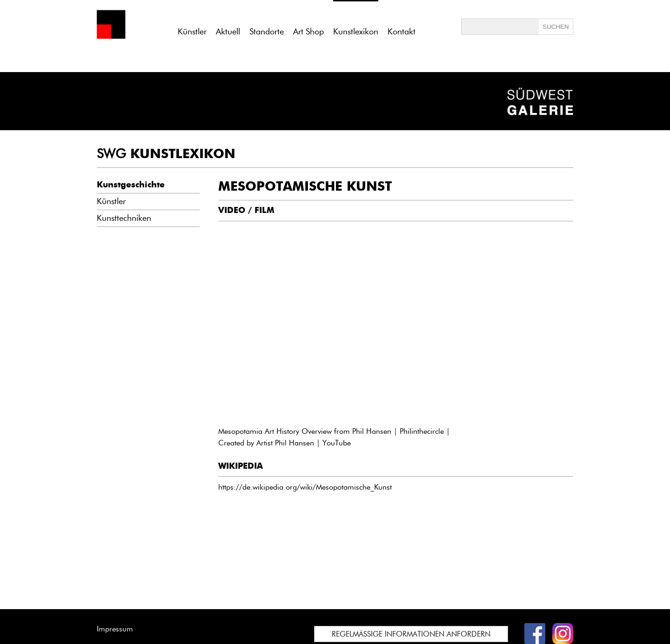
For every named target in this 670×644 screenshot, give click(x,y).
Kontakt (402, 32)
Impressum (115, 629)
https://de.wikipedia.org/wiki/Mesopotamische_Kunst (305, 487)
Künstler (192, 32)
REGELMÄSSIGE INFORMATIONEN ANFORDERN (411, 634)
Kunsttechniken (124, 218)
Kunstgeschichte (131, 185)
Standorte (267, 32)
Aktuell (228, 32)
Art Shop (308, 32)
